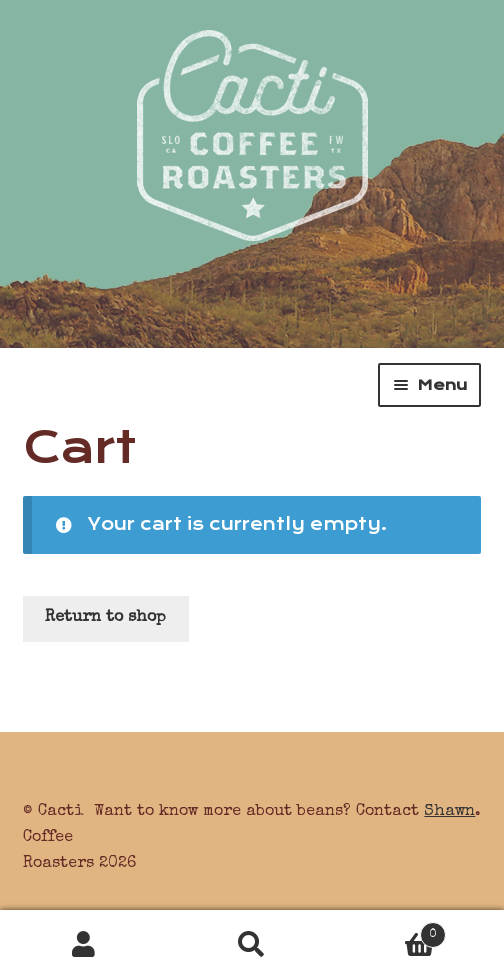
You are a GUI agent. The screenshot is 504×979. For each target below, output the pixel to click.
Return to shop (105, 618)
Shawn (449, 812)
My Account (84, 945)
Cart (391, 931)
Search (252, 945)
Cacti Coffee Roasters (252, 120)
